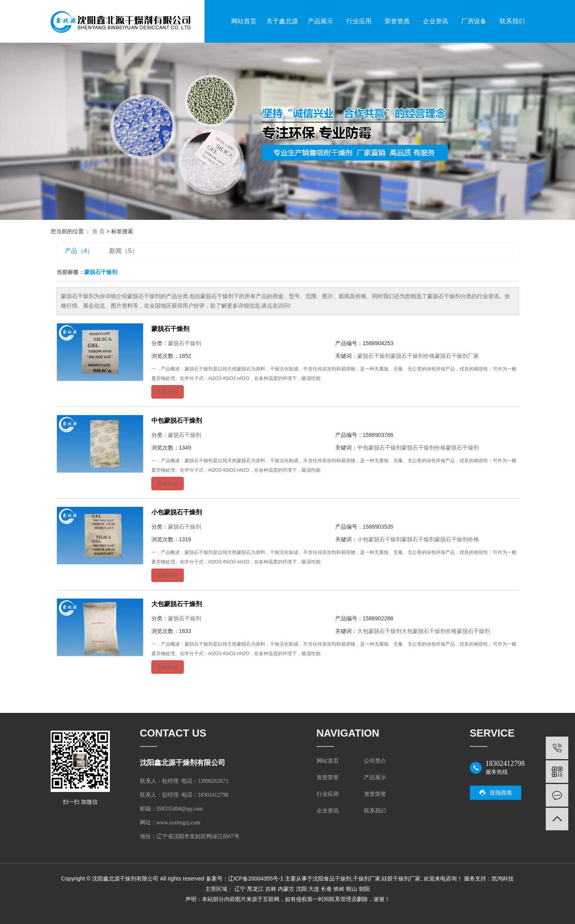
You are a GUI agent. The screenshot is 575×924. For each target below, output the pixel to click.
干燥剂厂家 (367, 879)
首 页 (98, 231)
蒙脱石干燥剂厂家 (457, 356)
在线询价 (168, 392)
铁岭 (339, 889)
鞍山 (352, 889)
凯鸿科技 (503, 879)
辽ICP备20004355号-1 (256, 879)
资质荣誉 (328, 778)
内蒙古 (286, 889)
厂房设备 (474, 21)
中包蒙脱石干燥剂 (177, 420)
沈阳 (302, 889)
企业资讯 (435, 21)
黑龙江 (255, 889)
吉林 (271, 889)
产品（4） (79, 251)
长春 (326, 889)
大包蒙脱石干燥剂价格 (429, 631)
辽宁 (240, 889)
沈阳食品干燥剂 (332, 879)
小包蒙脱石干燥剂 (177, 512)
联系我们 (512, 21)
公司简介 (375, 761)
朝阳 (364, 889)
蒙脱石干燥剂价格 (413, 356)
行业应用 (359, 21)
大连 (314, 889)
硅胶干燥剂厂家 (401, 879)
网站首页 (244, 21)
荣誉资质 (397, 21)
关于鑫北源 (282, 21)
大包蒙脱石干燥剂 (177, 604)
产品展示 (320, 21)
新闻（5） (123, 251)
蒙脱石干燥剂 (170, 329)
